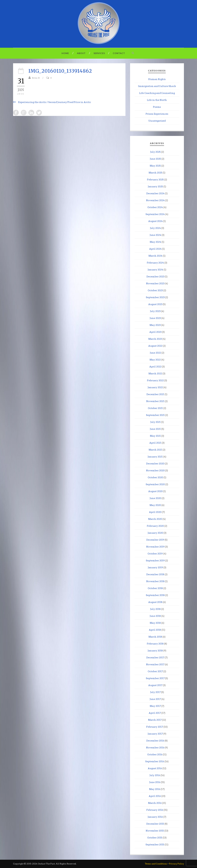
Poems (157, 107)
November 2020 (155, 471)
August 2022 (155, 346)
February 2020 (155, 526)
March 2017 (155, 720)
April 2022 (155, 367)
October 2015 (155, 838)
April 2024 (155, 249)
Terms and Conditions (156, 864)
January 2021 (155, 457)
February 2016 (155, 810)
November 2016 (155, 748)
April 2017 (155, 713)
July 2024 (155, 228)
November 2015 (155, 831)
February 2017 (155, 727)
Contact (119, 53)
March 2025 (155, 173)
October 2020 (155, 477)
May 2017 (155, 706)
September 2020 (155, 484)
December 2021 (155, 394)
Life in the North (157, 100)
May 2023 (155, 325)
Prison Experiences (157, 114)
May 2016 (155, 789)
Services (99, 53)
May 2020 (155, 505)
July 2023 (155, 311)
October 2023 (155, 290)
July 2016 (155, 775)
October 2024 (155, 207)
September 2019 (155, 561)
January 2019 (155, 568)
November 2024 (155, 200)
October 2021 (155, 408)
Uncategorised (157, 121)
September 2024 (155, 214)
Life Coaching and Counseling (157, 93)
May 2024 (155, 242)
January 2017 (155, 734)
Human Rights (157, 79)
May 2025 (155, 166)
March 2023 (155, 339)
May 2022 (155, 360)
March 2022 (155, 374)
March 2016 (155, 803)
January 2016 (155, 817)
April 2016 (155, 796)
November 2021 (155, 401)
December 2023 (155, 277)
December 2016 (155, 741)
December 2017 (155, 658)
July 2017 (155, 692)
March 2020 (155, 519)
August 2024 (155, 221)
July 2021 (155, 422)
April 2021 (155, 443)
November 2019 (155, 547)
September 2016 (155, 761)
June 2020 (155, 498)
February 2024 (155, 263)
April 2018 (155, 630)
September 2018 (155, 595)
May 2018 (155, 623)
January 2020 (155, 533)
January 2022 (155, 387)
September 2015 (155, 845)
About (81, 53)
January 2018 (155, 651)
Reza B (36, 78)
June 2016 (155, 782)
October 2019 (155, 554)
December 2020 (155, 464)
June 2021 (155, 429)
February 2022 (155, 381)
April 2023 (155, 332)
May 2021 (155, 436)
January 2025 (155, 187)
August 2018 (155, 602)
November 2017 (155, 665)
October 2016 (155, 755)
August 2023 (155, 304)
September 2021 (155, 415)
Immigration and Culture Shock (157, 86)
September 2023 (155, 297)
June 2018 (155, 616)
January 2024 (155, 270)
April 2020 (155, 512)
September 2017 (155, 678)
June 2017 (155, 699)
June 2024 (155, 235)
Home (65, 53)
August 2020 (155, 491)
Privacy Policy (176, 864)
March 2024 (155, 256)
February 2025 (155, 180)
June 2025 (155, 159)
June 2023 (155, 318)
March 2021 (155, 450)
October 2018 (155, 588)
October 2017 (155, 671)
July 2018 (155, 609)
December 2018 (155, 574)
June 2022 (155, 353)
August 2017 (155, 685)
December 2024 (155, 193)
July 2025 (155, 152)
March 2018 (155, 637)
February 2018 (155, 644)
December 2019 (155, 540)
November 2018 (155, 581)
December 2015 (155, 824)
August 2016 (155, 768)
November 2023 (155, 284)
